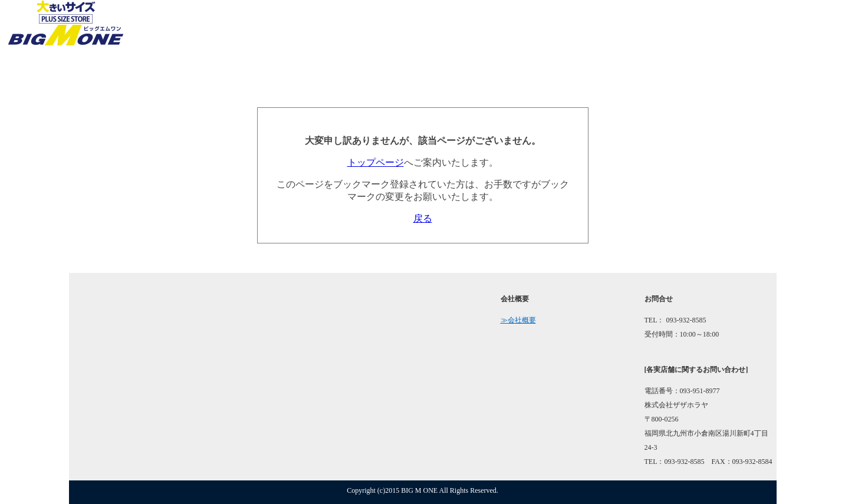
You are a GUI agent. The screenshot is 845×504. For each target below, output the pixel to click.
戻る (423, 218)
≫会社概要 (518, 320)
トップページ (376, 162)
